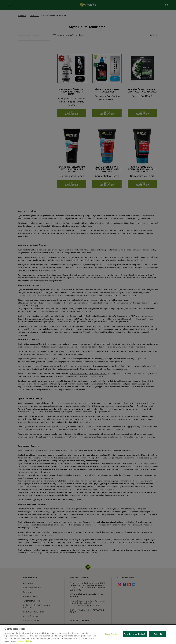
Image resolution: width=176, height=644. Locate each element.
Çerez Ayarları (112, 635)
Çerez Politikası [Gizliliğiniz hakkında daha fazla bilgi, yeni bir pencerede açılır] (25, 643)
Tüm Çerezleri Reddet (135, 635)
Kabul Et (158, 635)
